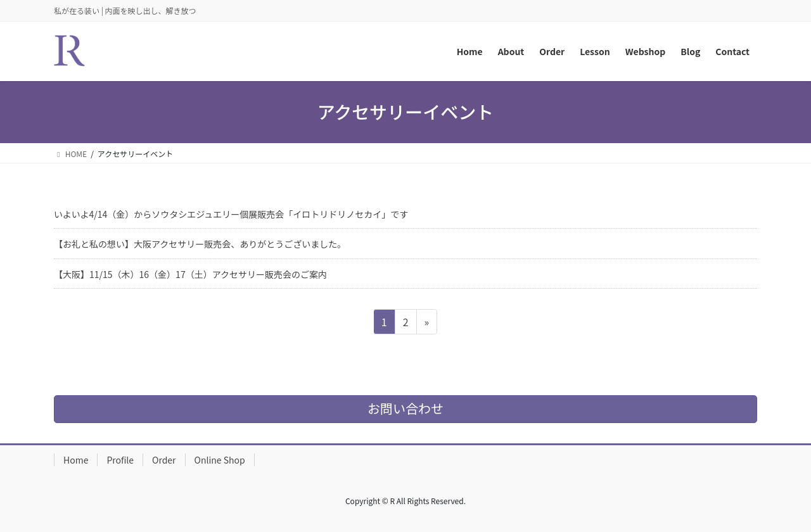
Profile (120, 460)
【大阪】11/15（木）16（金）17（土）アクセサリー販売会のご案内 (190, 274)
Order (164, 460)
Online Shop (220, 460)
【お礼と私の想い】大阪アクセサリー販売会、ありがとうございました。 (200, 244)
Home (76, 460)
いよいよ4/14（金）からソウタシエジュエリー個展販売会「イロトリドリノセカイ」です (231, 214)
